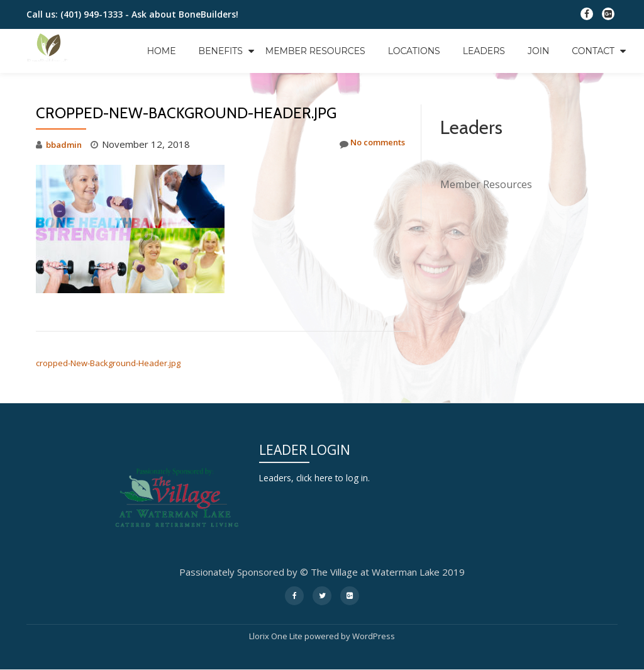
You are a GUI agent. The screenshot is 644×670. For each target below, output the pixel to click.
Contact (593, 51)
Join (538, 51)
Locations (414, 51)
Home (162, 51)
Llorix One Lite (277, 636)
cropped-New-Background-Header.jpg (108, 363)
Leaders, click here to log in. (319, 477)
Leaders (484, 51)
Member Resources (315, 51)
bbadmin (66, 144)
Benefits (221, 51)
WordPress (374, 636)
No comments (366, 144)
